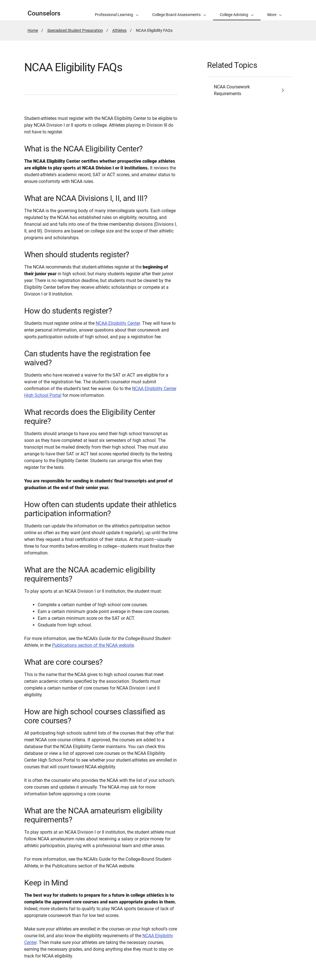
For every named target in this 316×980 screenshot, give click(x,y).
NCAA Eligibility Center (118, 323)
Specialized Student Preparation (75, 30)
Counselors (44, 13)
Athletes (119, 30)
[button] (275, 10)
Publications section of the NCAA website (93, 645)
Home (33, 30)
